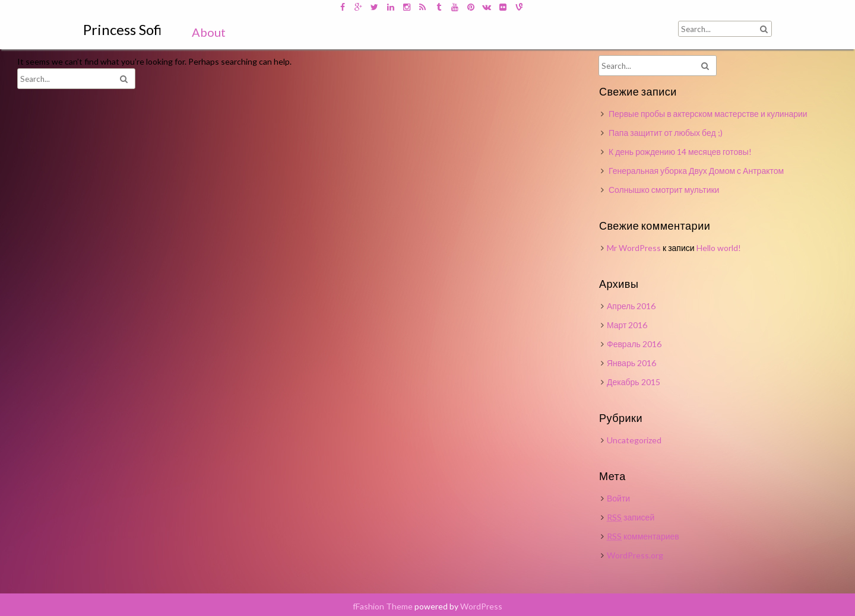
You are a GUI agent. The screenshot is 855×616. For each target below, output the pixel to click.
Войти (618, 498)
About (209, 32)
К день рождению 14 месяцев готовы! (680, 152)
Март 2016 (627, 325)
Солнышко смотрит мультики (664, 190)
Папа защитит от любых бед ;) (666, 133)
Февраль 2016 (634, 344)
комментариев (643, 536)
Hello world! (719, 248)
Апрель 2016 (631, 306)
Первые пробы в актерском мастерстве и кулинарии (708, 114)
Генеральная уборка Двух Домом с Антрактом (696, 171)
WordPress (481, 606)
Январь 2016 (631, 363)
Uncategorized (634, 440)
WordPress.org (635, 555)
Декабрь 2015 (634, 382)
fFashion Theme (383, 606)
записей (631, 517)
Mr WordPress (634, 248)
